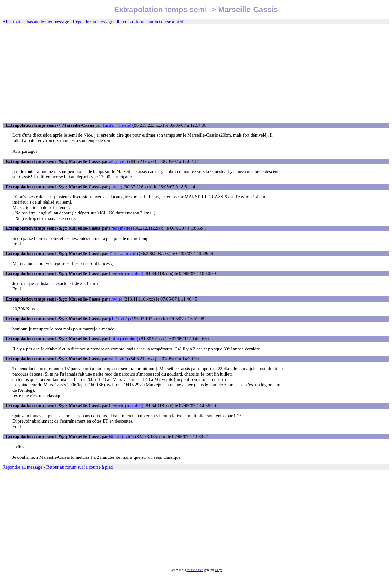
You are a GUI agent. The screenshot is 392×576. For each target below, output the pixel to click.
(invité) (116, 187)
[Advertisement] (196, 74)
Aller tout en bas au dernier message (36, 22)
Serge (219, 570)
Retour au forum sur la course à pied (150, 22)
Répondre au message (93, 22)
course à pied (195, 570)
